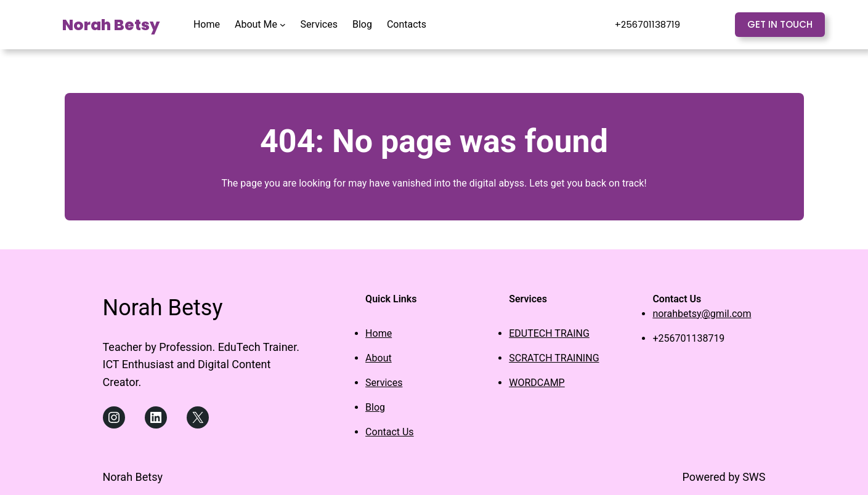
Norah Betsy (111, 25)
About (379, 358)
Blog (375, 407)
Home (379, 333)
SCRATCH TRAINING (554, 358)
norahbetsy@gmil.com (702, 314)
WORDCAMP (537, 383)
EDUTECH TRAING (549, 333)
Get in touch (780, 24)
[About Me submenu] (283, 25)
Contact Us (390, 432)
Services (384, 383)
